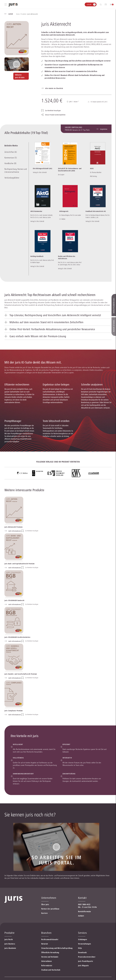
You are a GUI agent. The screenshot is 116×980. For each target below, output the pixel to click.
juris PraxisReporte (86, 961)
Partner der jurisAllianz (50, 909)
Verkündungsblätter (12, 178)
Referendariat (47, 966)
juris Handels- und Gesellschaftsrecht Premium (21, 674)
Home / (19, 14)
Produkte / (24, 14)
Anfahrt (81, 916)
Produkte (9, 933)
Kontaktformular (85, 911)
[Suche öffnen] (101, 5)
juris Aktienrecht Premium (13, 527)
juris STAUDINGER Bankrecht (14, 600)
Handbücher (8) (10, 163)
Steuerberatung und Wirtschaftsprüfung (57, 948)
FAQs (80, 948)
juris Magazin (83, 966)
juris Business (10, 944)
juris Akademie (10, 948)
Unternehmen (46, 961)
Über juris (45, 904)
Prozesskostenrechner (87, 957)
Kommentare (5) (11, 158)
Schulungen (82, 939)
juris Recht (9, 939)
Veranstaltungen (85, 944)
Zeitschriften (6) (11, 152)
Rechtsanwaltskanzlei (50, 939)
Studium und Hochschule (51, 970)
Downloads (82, 952)
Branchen (46, 933)
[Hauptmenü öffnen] (6, 4)
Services (82, 933)
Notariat (45, 944)
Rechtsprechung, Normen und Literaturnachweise (16, 171)
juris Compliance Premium (14, 711)
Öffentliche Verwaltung (50, 952)
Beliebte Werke (11, 146)
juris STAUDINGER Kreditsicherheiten (17, 637)
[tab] (58, 315)
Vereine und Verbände (50, 957)
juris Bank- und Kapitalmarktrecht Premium (19, 564)
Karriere (44, 913)
